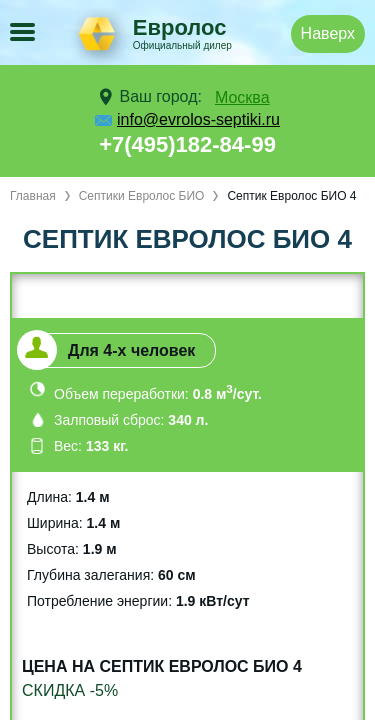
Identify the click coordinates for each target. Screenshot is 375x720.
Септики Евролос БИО (142, 196)
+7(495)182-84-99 (187, 144)
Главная (33, 196)
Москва (242, 97)
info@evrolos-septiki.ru (198, 119)
